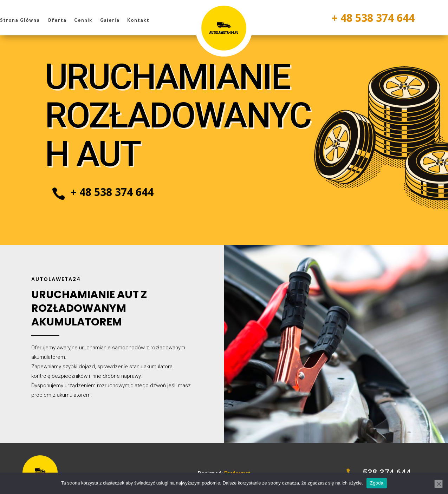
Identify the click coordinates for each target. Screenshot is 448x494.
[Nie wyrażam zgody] (439, 484)
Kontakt (138, 21)
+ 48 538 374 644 (373, 18)
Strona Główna (20, 21)
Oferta (57, 21)
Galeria (110, 21)
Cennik (83, 21)
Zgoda (377, 483)
